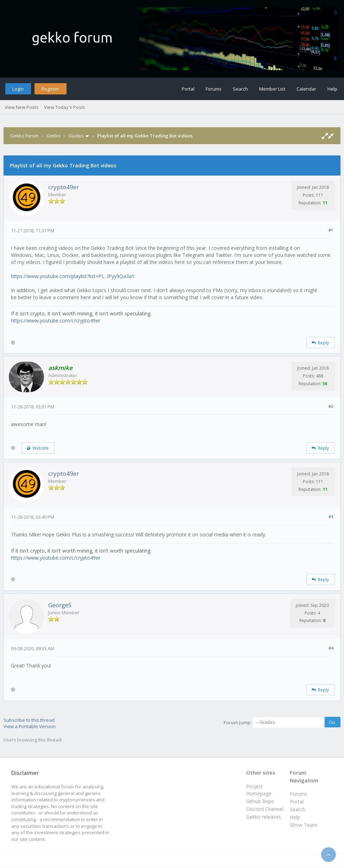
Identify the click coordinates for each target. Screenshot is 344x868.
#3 (331, 516)
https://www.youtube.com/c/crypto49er (56, 321)
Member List (272, 89)
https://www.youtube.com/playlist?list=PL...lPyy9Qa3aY (73, 276)
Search (240, 89)
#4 (331, 648)
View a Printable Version (30, 726)
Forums (214, 89)
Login (18, 89)
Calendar (306, 89)
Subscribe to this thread (29, 720)
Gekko (54, 136)
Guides (76, 136)
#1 (331, 230)
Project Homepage (259, 790)
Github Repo (260, 801)
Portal (188, 89)
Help (332, 89)
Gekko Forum (24, 136)
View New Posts (21, 107)
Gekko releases (264, 817)
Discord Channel (265, 809)
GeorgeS (60, 605)
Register (50, 89)
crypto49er (64, 187)
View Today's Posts (65, 107)
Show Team (304, 825)
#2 (331, 406)
